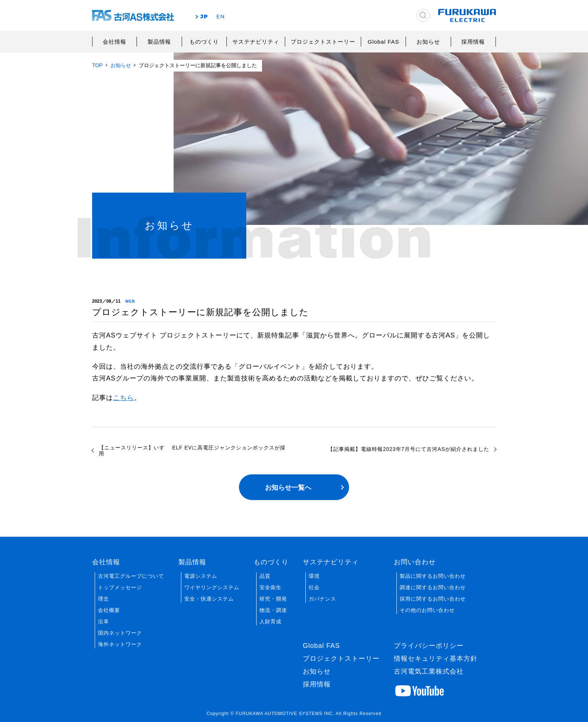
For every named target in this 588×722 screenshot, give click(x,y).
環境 (314, 576)
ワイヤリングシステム (212, 587)
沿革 (104, 621)
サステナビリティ (256, 42)
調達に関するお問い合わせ (433, 587)
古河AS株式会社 (133, 16)
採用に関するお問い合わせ (433, 599)
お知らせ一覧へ (288, 488)
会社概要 (109, 610)
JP (204, 17)
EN (221, 17)
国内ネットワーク (120, 633)
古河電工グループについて (131, 576)
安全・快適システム (209, 599)
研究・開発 (273, 599)
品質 (265, 576)
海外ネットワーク (120, 644)
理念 (104, 599)
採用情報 (473, 42)
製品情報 (159, 42)
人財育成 (271, 621)
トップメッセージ (120, 587)
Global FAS (384, 42)
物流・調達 (273, 610)
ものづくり (204, 42)
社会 (314, 587)
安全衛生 (271, 587)
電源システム (201, 576)
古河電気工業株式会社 (429, 671)
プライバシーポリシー (429, 646)
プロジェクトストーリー (323, 42)
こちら (124, 398)
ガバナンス (322, 599)
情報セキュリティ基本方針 (436, 659)
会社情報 (115, 42)
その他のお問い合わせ (427, 610)
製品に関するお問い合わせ (433, 576)
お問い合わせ (415, 562)
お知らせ (428, 42)
